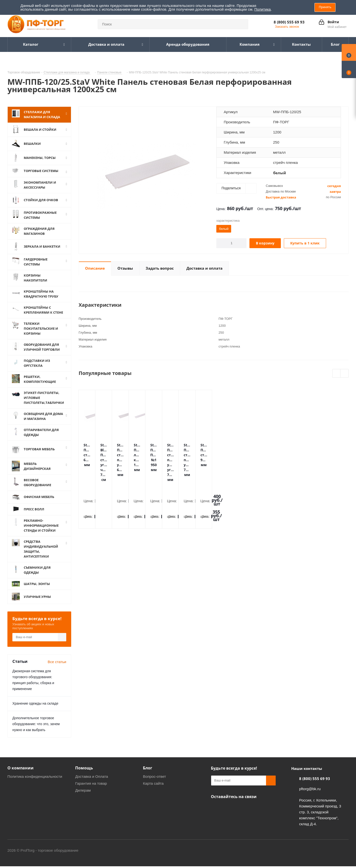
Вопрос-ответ (154, 776)
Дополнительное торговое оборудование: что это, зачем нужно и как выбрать (36, 724)
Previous (337, 374)
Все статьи (57, 662)
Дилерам (83, 790)
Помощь (84, 768)
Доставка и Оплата (92, 776)
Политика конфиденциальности (35, 776)
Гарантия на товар (91, 783)
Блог (148, 768)
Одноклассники (216, 808)
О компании (21, 768)
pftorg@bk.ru (310, 789)
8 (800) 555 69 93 (289, 22)
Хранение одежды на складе (35, 703)
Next (345, 374)
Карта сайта (153, 783)
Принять (325, 7)
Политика (263, 9)
